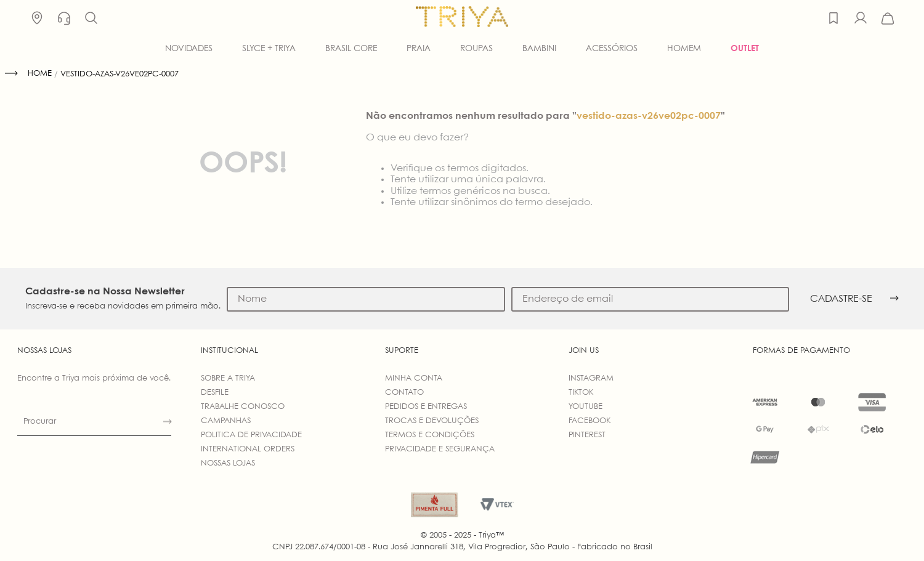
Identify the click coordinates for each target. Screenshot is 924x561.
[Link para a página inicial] (28, 74)
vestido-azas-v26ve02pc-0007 (120, 74)
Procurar (40, 422)
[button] (91, 18)
